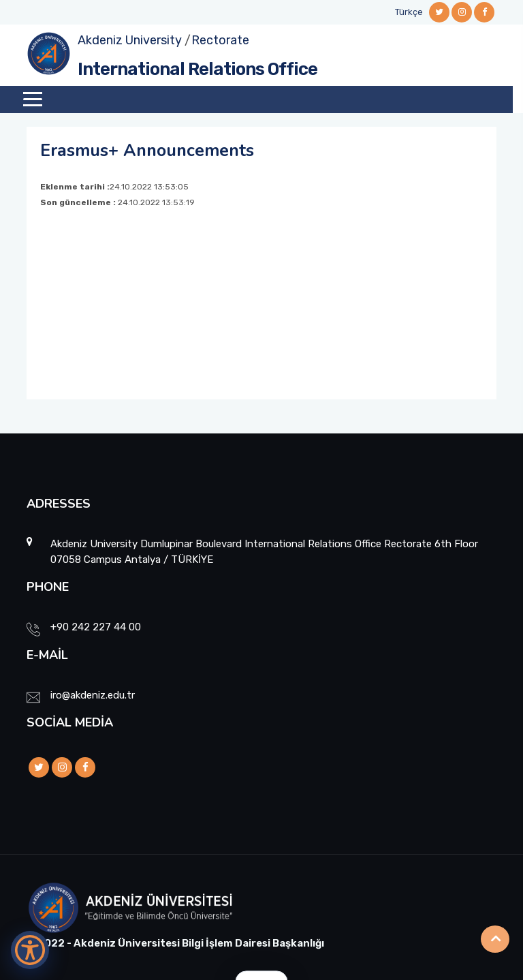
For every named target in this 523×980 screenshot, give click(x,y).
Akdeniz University (130, 40)
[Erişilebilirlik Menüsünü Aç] (30, 950)
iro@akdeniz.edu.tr (93, 695)
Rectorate (220, 40)
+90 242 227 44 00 (96, 627)
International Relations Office (197, 69)
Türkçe (409, 12)
